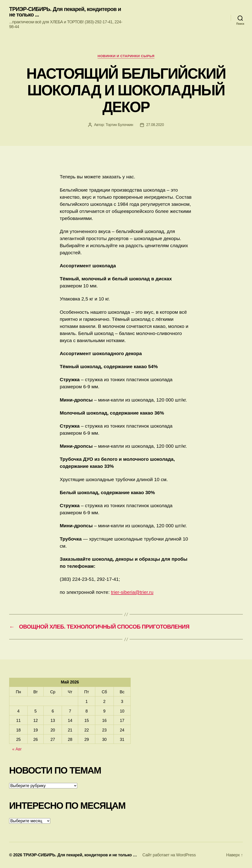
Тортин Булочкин (119, 125)
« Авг (17, 749)
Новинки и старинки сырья (126, 56)
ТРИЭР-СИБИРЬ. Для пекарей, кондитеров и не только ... (65, 12)
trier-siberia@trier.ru (132, 592)
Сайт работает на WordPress (169, 855)
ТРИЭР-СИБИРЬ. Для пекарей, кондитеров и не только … (80, 855)
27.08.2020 (155, 125)
